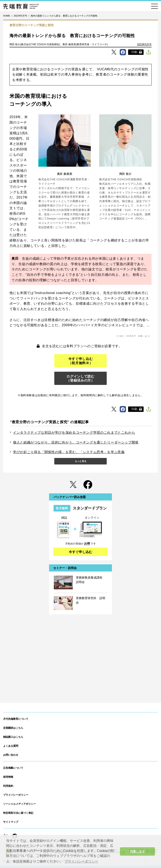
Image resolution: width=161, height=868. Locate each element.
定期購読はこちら (13, 728)
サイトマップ (11, 822)
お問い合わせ (11, 755)
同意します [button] (138, 851)
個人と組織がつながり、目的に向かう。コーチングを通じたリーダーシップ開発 (76, 442)
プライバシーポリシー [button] (81, 861)
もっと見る (81, 461)
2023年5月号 (144, 44)
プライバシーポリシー (16, 795)
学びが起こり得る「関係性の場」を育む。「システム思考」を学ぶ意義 (69, 452)
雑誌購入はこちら (13, 737)
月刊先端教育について (16, 719)
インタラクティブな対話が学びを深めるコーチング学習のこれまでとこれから (74, 433)
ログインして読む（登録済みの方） (80, 378)
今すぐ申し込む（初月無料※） (80, 361)
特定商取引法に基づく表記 (18, 813)
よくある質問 (11, 746)
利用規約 (8, 786)
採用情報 (8, 777)
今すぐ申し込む (80, 552)
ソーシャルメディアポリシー (19, 804)
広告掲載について (13, 768)
